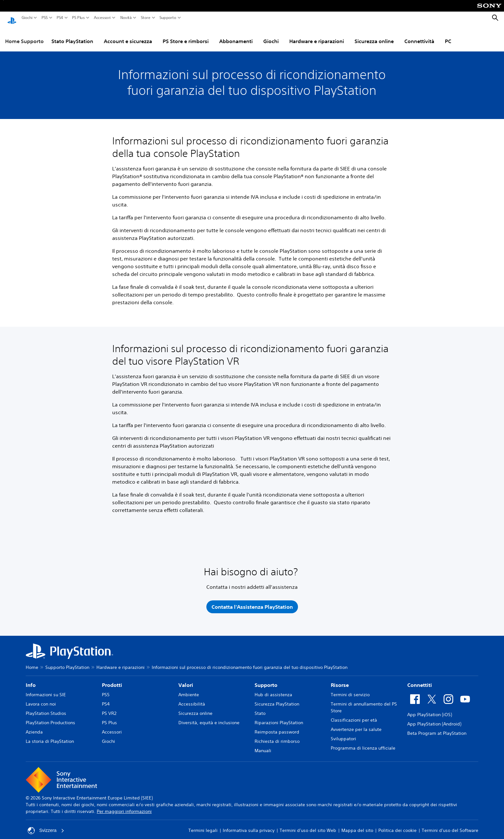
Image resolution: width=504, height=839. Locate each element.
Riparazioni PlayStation (279, 716)
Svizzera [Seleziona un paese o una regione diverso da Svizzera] (46, 825)
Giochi (27, 18)
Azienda (34, 726)
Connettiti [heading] (420, 679)
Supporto (168, 18)
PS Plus (78, 18)
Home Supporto (24, 35)
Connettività (419, 35)
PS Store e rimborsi (186, 35)
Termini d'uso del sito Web (308, 824)
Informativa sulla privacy (249, 824)
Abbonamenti (236, 35)
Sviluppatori (343, 733)
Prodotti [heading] (112, 679)
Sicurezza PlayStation (277, 698)
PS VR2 (109, 707)
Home (32, 661)
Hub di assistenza (273, 689)
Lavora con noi (41, 698)
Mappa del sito (357, 824)
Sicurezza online (374, 35)
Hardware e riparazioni (317, 35)
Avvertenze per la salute (356, 723)
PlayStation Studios (46, 707)
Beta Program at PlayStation (437, 727)
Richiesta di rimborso (277, 735)
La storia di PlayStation (50, 735)
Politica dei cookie (397, 824)
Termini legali (203, 824)
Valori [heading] (186, 679)
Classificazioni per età (354, 714)
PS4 (60, 18)
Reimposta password (277, 726)
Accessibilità (192, 698)
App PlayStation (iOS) (430, 708)
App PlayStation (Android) (434, 718)
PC (448, 35)
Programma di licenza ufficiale (363, 742)
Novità (126, 18)
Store (146, 18)
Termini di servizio (350, 689)
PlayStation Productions (50, 716)
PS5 (45, 18)
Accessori (102, 18)
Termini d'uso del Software (450, 824)
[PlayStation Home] (12, 18)
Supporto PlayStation (67, 661)
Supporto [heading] (266, 679)
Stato (260, 707)
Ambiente (189, 689)
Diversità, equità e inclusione (209, 716)
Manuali (263, 744)
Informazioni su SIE (46, 689)
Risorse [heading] (340, 679)
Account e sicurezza (128, 35)
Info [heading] (31, 679)
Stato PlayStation (72, 35)
